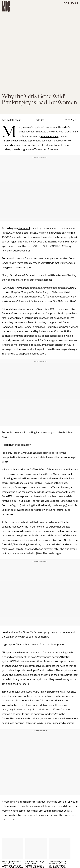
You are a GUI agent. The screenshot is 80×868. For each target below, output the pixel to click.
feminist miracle (49, 136)
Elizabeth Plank (13, 120)
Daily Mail (7, 545)
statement (24, 228)
